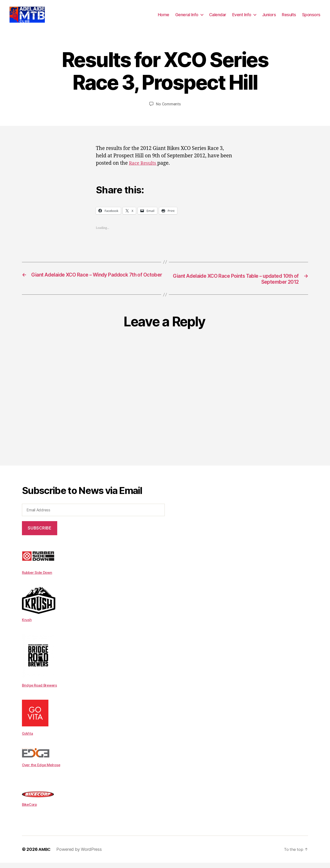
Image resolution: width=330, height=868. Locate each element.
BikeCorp (30, 810)
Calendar (218, 17)
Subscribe (39, 534)
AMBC (45, 855)
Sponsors (311, 17)
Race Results (144, 169)
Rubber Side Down (38, 579)
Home (164, 17)
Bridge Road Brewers (41, 691)
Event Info (242, 17)
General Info (187, 17)
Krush (27, 626)
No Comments (168, 109)
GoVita (28, 739)
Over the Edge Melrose (42, 770)
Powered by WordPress (80, 855)
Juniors (269, 17)
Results (289, 17)
